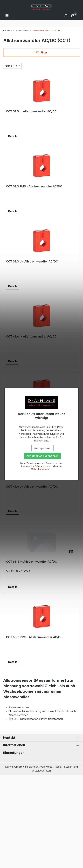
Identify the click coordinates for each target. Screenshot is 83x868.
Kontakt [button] (41, 738)
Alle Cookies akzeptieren (42, 456)
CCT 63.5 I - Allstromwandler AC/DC (31, 562)
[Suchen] (66, 15)
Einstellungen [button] (41, 753)
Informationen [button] (41, 745)
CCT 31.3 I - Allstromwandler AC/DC (31, 111)
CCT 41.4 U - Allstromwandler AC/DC (32, 487)
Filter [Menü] (42, 52)
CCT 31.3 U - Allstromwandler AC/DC (32, 261)
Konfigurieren (43, 448)
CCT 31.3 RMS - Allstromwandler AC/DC (34, 186)
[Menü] (7, 15)
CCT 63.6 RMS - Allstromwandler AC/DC (34, 637)
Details (13, 136)
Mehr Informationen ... (41, 469)
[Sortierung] (12, 66)
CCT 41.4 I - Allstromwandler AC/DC (31, 336)
